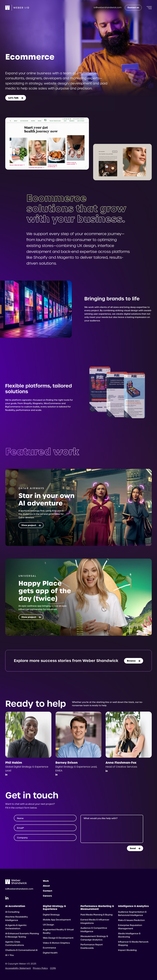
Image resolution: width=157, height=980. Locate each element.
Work (46, 881)
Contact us (133, 8)
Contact (47, 891)
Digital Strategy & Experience (54, 908)
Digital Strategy (51, 915)
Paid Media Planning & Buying (97, 915)
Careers (47, 896)
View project (31, 531)
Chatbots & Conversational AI (21, 950)
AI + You (9, 955)
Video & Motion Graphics (56, 943)
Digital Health (50, 953)
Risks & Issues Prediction (131, 920)
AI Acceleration (15, 906)
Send (135, 848)
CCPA (53, 968)
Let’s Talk (16, 98)
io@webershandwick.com (108, 7)
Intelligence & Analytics (133, 906)
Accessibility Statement (18, 968)
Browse (134, 661)
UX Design (48, 925)
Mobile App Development (57, 920)
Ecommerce (49, 948)
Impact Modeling (127, 950)
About (46, 886)
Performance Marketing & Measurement (97, 908)
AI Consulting (12, 912)
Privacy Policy (40, 968)
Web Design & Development (58, 938)
